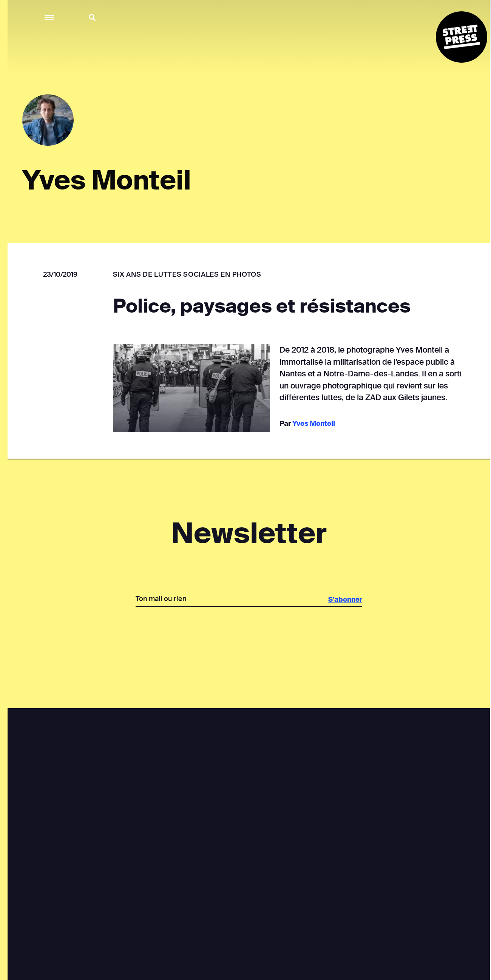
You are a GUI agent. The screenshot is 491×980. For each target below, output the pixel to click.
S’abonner (345, 599)
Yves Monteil (313, 424)
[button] (50, 18)
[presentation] (249, 633)
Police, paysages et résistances (261, 306)
